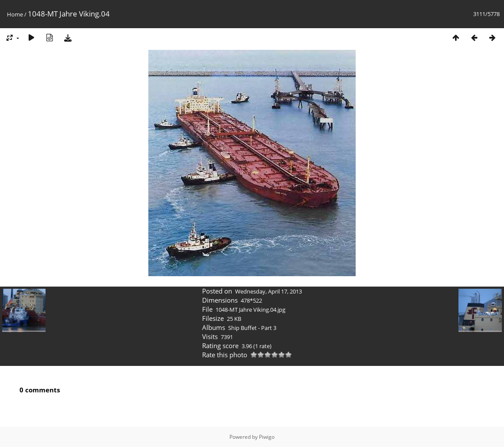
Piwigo (267, 437)
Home (15, 14)
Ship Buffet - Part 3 (252, 328)
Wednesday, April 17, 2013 (268, 291)
